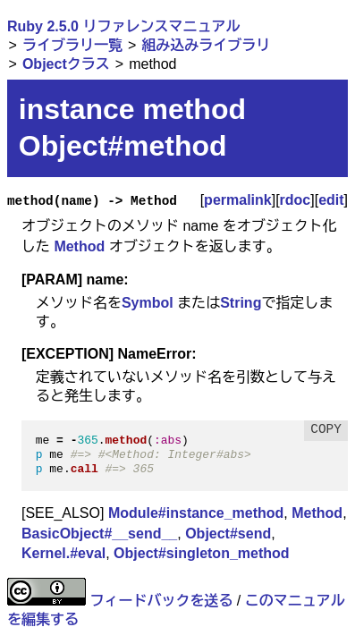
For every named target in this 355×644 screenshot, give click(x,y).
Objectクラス (66, 64)
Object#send (228, 534)
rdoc (296, 200)
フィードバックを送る (161, 601)
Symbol (148, 303)
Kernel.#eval (63, 553)
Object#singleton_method (201, 553)
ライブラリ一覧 (72, 45)
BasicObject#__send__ (99, 534)
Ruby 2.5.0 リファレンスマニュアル (123, 26)
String (241, 303)
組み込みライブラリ (206, 45)
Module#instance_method (196, 513)
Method (79, 246)
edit (331, 200)
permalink (238, 200)
